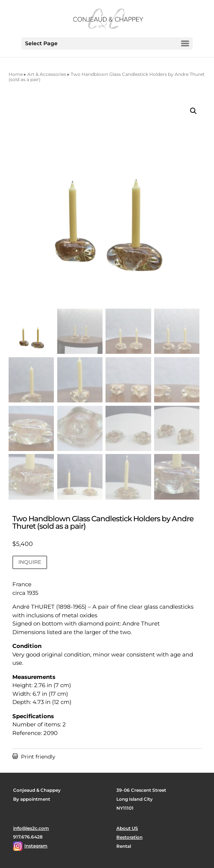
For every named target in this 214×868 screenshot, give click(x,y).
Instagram (36, 846)
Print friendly (34, 757)
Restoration (129, 837)
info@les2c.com (31, 828)
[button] (193, 111)
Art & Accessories (47, 74)
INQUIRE (30, 562)
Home (16, 74)
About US (127, 828)
